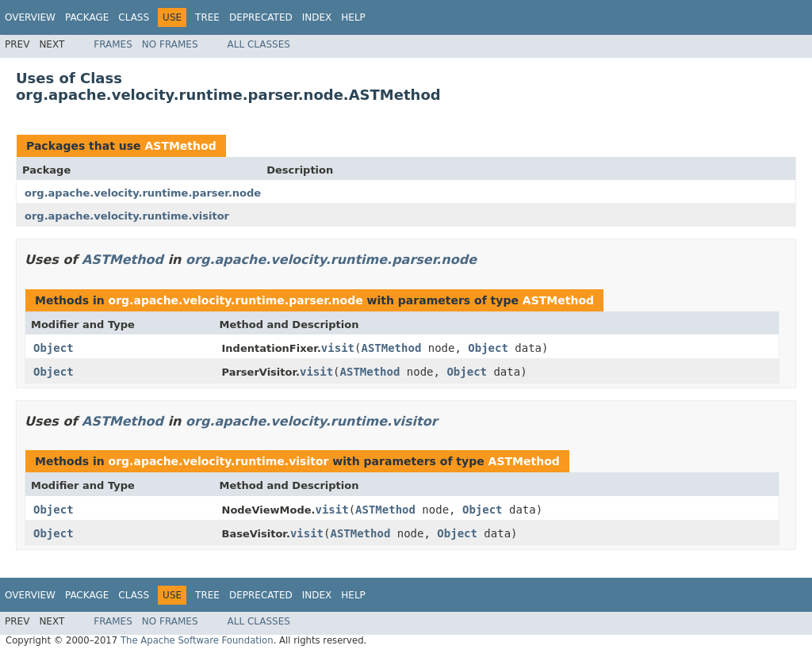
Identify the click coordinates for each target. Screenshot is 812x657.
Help (353, 17)
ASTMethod (180, 146)
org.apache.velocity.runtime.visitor (127, 216)
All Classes (259, 44)
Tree (207, 17)
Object (54, 348)
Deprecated (261, 17)
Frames (113, 44)
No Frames (170, 44)
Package (87, 17)
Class (134, 17)
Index (317, 17)
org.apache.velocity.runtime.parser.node (143, 193)
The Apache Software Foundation (197, 640)
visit (338, 348)
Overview (30, 17)
